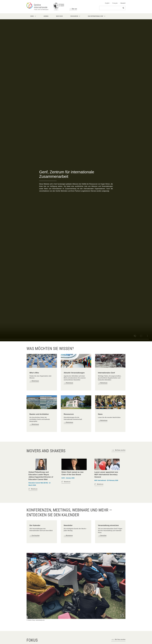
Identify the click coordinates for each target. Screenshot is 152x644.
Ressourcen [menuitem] (74, 16)
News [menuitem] (32, 16)
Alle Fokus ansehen (120, 639)
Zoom (122, 615)
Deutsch (123, 3)
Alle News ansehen (120, 450)
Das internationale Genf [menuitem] (96, 16)
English (107, 3)
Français (115, 3)
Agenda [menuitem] (46, 16)
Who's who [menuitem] (59, 16)
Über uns (74, 9)
